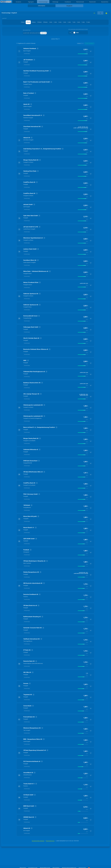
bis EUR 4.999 (24, 37)
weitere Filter (55, 43)
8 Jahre (95, 22)
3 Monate (9, 22)
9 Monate (26, 22)
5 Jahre (73, 22)
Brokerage (55, 2)
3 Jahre (59, 22)
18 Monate (43, 22)
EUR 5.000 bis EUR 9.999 (37, 37)
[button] (55, 55)
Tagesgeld (31, 2)
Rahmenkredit (80, 2)
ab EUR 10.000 (50, 37)
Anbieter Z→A (80, 48)
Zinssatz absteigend (89, 48)
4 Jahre (66, 22)
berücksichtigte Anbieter (38, 845)
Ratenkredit (92, 2)
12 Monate (34, 22)
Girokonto (19, 2)
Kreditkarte (68, 2)
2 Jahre (51, 22)
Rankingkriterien (50, 845)
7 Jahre (88, 22)
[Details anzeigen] (91, 55)
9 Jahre (102, 22)
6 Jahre (80, 22)
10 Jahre (55, 26)
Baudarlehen (105, 2)
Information (42, 6)
